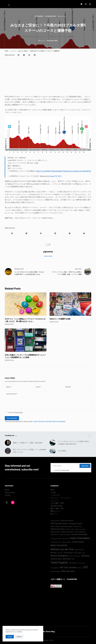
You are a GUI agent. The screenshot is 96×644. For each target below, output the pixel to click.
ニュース (62, 16)
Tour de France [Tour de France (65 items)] (81, 563)
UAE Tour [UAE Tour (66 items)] (80, 568)
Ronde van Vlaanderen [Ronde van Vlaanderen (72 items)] (74, 556)
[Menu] (90, 4)
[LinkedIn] (35, 55)
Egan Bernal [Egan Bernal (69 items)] (66, 539)
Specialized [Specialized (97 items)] (67, 559)
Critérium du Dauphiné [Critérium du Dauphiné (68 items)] (65, 535)
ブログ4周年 (62, 451)
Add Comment (12, 394)
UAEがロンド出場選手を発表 (60, 319)
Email (38, 387)
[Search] (86, 4)
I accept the (15, 412)
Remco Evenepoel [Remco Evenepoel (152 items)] (59, 556)
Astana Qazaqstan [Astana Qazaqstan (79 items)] (80, 532)
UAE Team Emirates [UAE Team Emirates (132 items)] (68, 568)
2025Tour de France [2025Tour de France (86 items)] (67, 532)
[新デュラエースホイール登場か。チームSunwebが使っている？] (8, 451)
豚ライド (54, 514)
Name (9, 387)
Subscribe (85, 466)
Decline (19, 637)
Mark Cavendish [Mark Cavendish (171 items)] (59, 545)
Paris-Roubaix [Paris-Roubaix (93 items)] (68, 553)
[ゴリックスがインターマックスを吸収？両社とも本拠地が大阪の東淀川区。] (53, 443)
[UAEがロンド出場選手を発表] (70, 304)
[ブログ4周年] (53, 451)
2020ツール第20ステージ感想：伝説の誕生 (28, 443)
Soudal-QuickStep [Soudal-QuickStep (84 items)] (56, 559)
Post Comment (12, 418)
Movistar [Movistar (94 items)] (54, 553)
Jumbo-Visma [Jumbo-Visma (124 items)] (78, 542)
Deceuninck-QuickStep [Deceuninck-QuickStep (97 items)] (79, 534)
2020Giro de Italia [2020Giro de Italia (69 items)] (55, 521)
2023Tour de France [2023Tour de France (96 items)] (58, 529)
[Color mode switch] (81, 4)
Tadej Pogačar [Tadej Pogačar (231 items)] (59, 563)
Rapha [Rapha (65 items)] (84, 553)
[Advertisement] (48, 79)
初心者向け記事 (56, 506)
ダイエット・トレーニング (60, 498)
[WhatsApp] (70, 233)
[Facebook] (19, 55)
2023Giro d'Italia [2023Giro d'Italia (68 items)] (77, 527)
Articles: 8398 (48, 256)
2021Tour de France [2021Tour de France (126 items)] (59, 524)
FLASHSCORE (72, 579)
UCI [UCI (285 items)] (86, 567)
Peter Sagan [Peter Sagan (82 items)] (77, 553)
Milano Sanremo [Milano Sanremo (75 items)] (79, 550)
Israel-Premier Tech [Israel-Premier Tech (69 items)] (56, 542)
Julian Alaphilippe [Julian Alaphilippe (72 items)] (66, 542)
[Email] (84, 233)
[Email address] (65, 466)
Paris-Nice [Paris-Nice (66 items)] (60, 553)
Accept (10, 637)
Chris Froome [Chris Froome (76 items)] (54, 535)
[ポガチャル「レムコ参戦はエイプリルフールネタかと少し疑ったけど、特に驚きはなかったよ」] (26, 304)
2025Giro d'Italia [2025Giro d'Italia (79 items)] (55, 532)
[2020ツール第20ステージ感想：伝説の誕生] (8, 443)
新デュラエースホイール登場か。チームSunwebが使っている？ (29, 451)
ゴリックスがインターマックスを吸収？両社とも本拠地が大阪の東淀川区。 (74, 443)
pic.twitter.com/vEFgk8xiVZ (81, 171)
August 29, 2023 (55, 176)
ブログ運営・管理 (57, 503)
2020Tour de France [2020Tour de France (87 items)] (67, 521)
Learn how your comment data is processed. (50, 421)
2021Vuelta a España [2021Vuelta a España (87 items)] (75, 524)
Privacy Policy (19, 412)
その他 (53, 493)
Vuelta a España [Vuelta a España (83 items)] (55, 571)
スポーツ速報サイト (58, 579)
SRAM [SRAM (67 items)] (73, 559)
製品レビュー (55, 511)
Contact (8, 495)
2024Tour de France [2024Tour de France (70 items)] (80, 529)
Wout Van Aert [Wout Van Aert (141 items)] (68, 571)
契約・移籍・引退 (57, 509)
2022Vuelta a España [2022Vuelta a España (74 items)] (67, 527)
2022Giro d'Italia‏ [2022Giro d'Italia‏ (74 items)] (55, 527)
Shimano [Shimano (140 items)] (85, 556)
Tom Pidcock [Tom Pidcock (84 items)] (73, 563)
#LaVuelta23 (58, 171)
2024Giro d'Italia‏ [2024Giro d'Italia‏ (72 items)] (70, 529)
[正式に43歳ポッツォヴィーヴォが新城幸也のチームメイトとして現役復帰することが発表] (26, 340)
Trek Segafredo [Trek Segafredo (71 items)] (55, 568)
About (7, 490)
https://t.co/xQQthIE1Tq (45, 171)
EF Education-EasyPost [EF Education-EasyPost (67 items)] (56, 539)
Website (68, 387)
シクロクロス (55, 495)
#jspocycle (67, 171)
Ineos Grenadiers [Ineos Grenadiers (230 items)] (80, 538)
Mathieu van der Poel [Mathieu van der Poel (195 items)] (62, 549)
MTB (52, 490)
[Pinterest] (29, 55)
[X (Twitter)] (24, 55)
